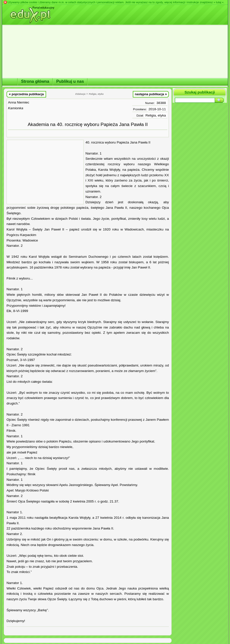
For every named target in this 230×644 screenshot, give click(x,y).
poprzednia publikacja (26, 94)
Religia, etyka (156, 115)
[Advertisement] (45, 172)
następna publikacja (151, 94)
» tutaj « (218, 2)
